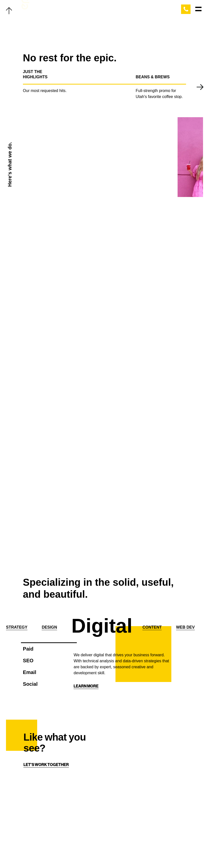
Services (35, 800)
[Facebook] (91, 854)
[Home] (154, 819)
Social (30, 684)
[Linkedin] (111, 854)
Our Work (36, 789)
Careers (35, 854)
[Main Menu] (198, 9)
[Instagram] (101, 854)
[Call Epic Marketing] (186, 9)
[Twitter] (81, 854)
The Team (35, 811)
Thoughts (36, 821)
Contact (35, 843)
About (32, 832)
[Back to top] (9, 10)
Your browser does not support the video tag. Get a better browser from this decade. (97, 157)
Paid (28, 649)
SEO (28, 661)
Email (30, 672)
